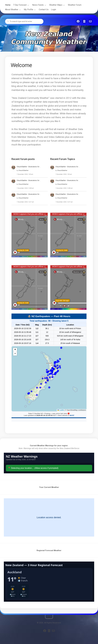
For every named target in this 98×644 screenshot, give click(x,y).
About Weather (12, 9)
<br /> (49, 463)
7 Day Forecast (20, 5)
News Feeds (38, 5)
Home (8, 5)
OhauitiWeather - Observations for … (29, 167)
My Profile (29, 9)
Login (54, 9)
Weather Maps (56, 5)
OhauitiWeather (23, 170)
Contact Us (44, 9)
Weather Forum (75, 5)
